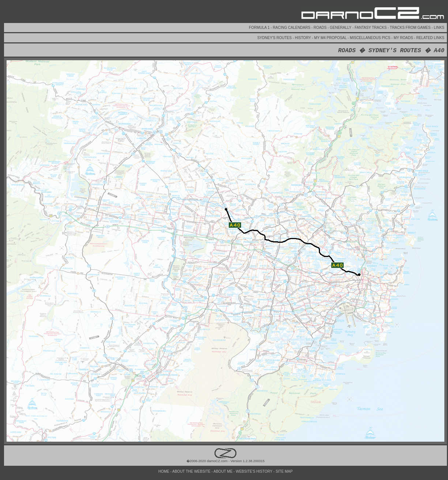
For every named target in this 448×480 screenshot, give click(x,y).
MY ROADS (404, 38)
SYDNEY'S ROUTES (275, 38)
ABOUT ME (223, 471)
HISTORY (303, 38)
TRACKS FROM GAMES (411, 28)
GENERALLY (341, 28)
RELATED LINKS (430, 38)
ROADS (321, 28)
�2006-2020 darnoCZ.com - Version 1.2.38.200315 (225, 459)
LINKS (439, 28)
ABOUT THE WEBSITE (192, 471)
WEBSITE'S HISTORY (254, 471)
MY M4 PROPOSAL (331, 38)
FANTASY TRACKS (371, 28)
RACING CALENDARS (292, 28)
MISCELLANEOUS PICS (371, 38)
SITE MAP (284, 471)
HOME (164, 471)
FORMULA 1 (260, 28)
